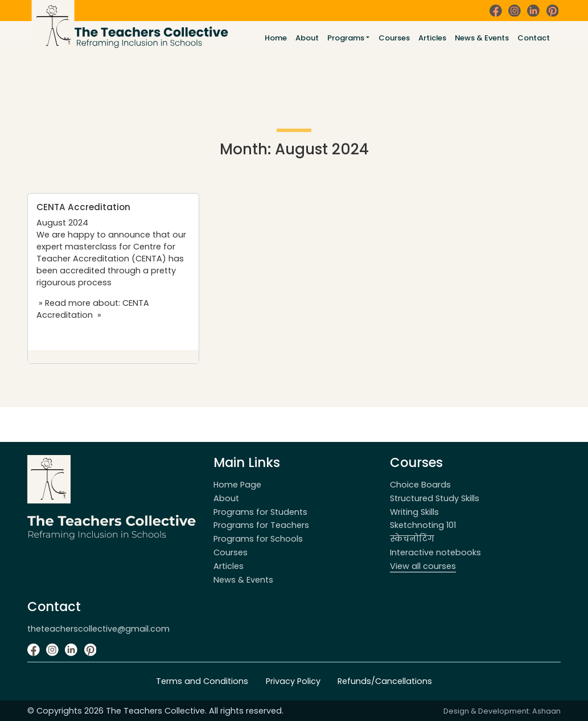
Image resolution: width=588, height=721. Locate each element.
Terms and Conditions (202, 681)
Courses (394, 38)
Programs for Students (260, 512)
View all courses (423, 566)
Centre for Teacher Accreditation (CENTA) (106, 253)
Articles (432, 38)
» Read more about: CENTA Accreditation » (93, 309)
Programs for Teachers (261, 525)
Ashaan (546, 711)
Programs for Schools (258, 539)
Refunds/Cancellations (385, 681)
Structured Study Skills (435, 498)
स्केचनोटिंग (412, 539)
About (307, 38)
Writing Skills (414, 512)
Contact (534, 38)
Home (276, 38)
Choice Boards (420, 485)
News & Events (482, 38)
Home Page (237, 485)
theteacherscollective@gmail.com (98, 629)
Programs (346, 38)
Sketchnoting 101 (423, 525)
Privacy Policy (293, 681)
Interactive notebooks (435, 552)
